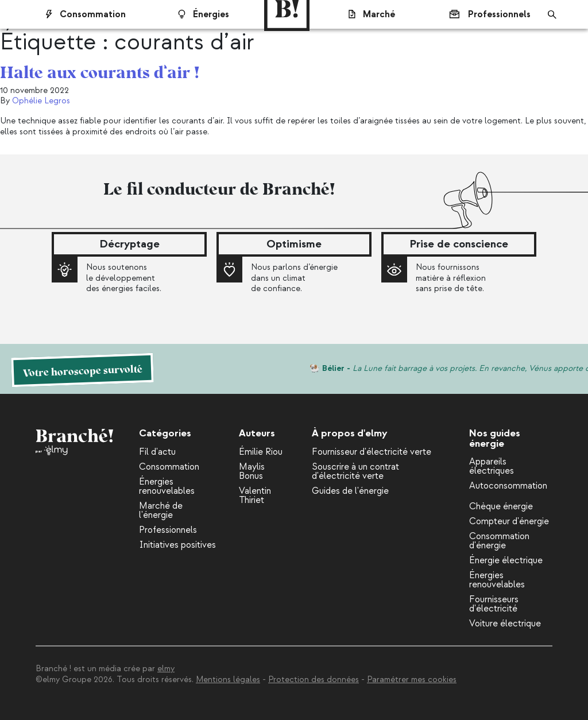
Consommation (169, 467)
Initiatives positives (177, 545)
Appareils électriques (492, 466)
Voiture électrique (505, 624)
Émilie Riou (261, 452)
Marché (366, 14)
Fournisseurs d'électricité (494, 604)
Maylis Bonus (252, 471)
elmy (166, 669)
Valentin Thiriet (255, 496)
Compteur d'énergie (509, 521)
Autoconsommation (508, 486)
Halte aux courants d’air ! (100, 71)
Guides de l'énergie (350, 491)
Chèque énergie (501, 506)
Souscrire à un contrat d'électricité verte (355, 471)
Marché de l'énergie (161, 510)
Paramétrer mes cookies (412, 680)
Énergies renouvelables (167, 486)
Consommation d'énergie (499, 541)
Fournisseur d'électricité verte (372, 452)
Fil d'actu (157, 452)
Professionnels (483, 14)
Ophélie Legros (41, 101)
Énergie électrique (506, 560)
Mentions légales (228, 680)
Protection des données (314, 680)
